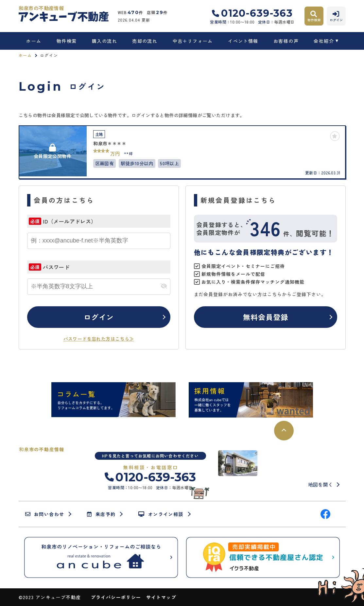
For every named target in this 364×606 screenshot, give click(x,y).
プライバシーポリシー (116, 597)
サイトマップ (161, 597)
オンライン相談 (161, 514)
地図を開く (321, 484)
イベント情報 (243, 41)
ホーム (34, 41)
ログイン (99, 317)
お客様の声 (286, 41)
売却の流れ (145, 41)
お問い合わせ (45, 514)
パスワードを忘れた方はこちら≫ (99, 339)
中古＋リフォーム (193, 41)
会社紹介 (324, 41)
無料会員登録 (266, 317)
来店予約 (101, 514)
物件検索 (67, 41)
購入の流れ (104, 41)
